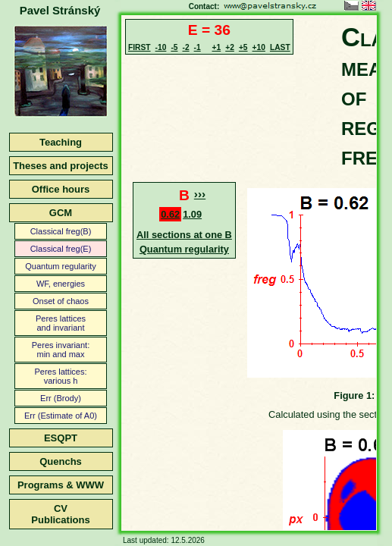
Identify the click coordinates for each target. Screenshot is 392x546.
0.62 (170, 214)
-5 (174, 47)
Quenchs (61, 461)
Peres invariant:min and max (61, 350)
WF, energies (61, 284)
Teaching (61, 142)
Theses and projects (61, 166)
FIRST (140, 47)
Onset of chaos (61, 301)
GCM (61, 213)
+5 (243, 47)
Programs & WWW (61, 485)
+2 (230, 47)
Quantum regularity (61, 266)
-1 (198, 47)
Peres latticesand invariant (61, 323)
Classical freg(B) (61, 231)
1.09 (192, 214)
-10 (161, 47)
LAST (280, 47)
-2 (185, 47)
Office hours (61, 189)
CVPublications (60, 514)
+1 (217, 47)
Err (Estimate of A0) (61, 416)
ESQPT (61, 438)
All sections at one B (184, 235)
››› (200, 194)
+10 (259, 47)
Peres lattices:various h (60, 376)
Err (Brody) (61, 398)
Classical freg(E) (61, 249)
